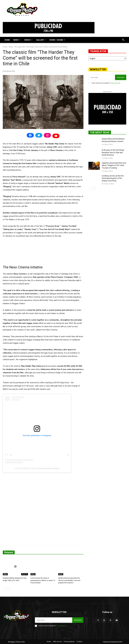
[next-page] (8, 589)
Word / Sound (57, 40)
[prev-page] (4, 589)
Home (7, 40)
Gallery (41, 40)
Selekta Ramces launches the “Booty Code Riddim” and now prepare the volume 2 (69, 580)
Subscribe (121, 77)
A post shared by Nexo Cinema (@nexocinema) (37, 468)
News (17, 40)
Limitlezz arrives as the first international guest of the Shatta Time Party (113, 178)
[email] (102, 77)
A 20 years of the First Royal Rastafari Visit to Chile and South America (113, 153)
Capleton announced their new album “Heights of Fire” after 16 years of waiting (114, 165)
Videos (28, 40)
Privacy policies (115, 83)
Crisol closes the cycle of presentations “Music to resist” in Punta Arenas (43, 580)
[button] (123, 40)
